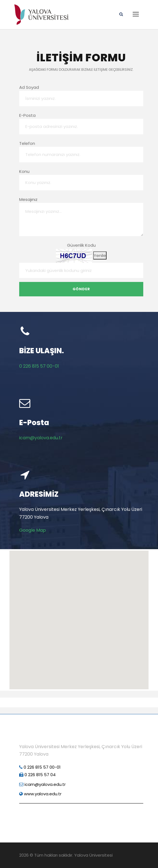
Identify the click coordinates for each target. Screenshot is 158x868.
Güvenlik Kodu (81, 245)
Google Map (33, 530)
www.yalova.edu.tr (40, 794)
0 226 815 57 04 (37, 775)
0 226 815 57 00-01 (39, 366)
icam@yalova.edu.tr (41, 438)
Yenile (100, 255)
